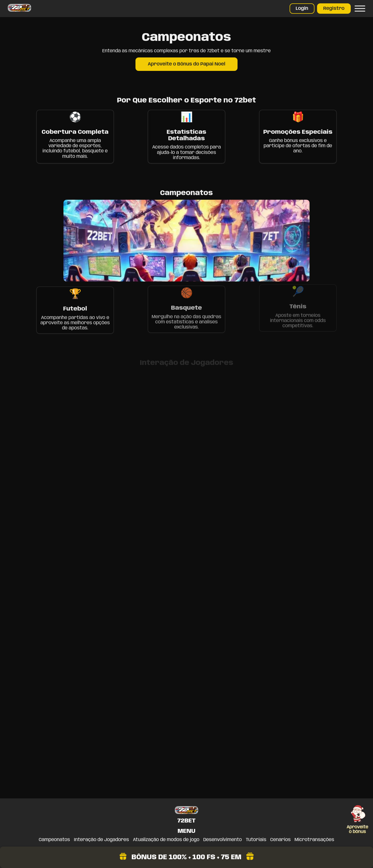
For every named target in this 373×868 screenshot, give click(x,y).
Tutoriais (256, 840)
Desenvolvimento (223, 840)
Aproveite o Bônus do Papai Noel (186, 64)
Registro (334, 9)
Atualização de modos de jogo (166, 840)
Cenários (280, 840)
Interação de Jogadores (101, 840)
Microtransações (314, 840)
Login (302, 9)
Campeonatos (55, 840)
